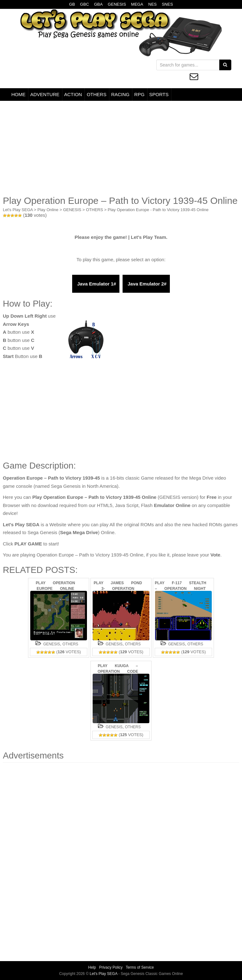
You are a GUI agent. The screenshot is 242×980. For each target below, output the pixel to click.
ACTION (73, 94)
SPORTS (159, 94)
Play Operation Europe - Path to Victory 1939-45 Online (158, 210)
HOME (18, 94)
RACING (120, 94)
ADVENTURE (45, 94)
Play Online (48, 210)
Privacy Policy (111, 967)
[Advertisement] (121, 148)
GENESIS (117, 4)
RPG (139, 94)
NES (153, 4)
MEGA (137, 4)
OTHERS (97, 94)
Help (92, 967)
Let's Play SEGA (18, 210)
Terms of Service (140, 967)
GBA (98, 4)
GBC (84, 4)
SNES (167, 4)
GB (72, 4)
